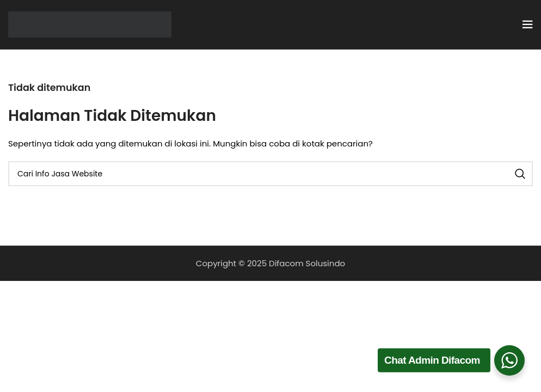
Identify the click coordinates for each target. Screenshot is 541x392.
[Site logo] (90, 24)
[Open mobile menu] (527, 24)
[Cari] (270, 174)
